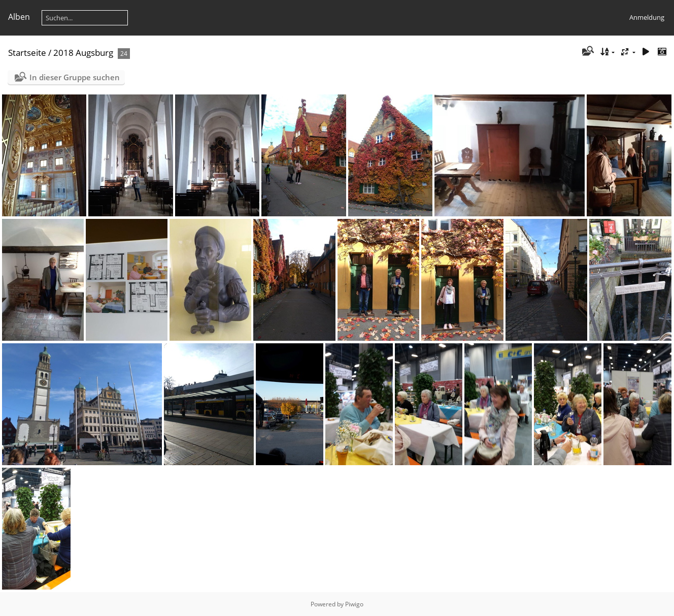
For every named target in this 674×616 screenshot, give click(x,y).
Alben (19, 17)
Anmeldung (647, 17)
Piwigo (354, 604)
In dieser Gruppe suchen (75, 77)
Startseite (27, 53)
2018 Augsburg (83, 53)
